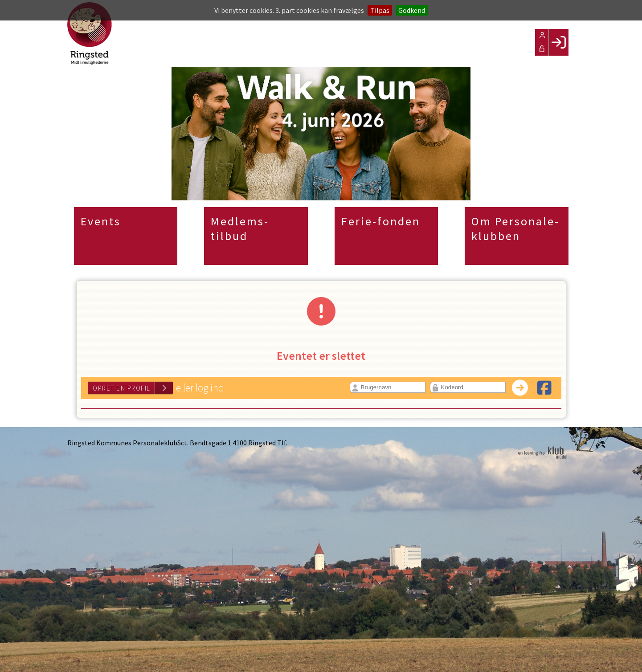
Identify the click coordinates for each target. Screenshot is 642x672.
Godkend (412, 10)
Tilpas (380, 10)
